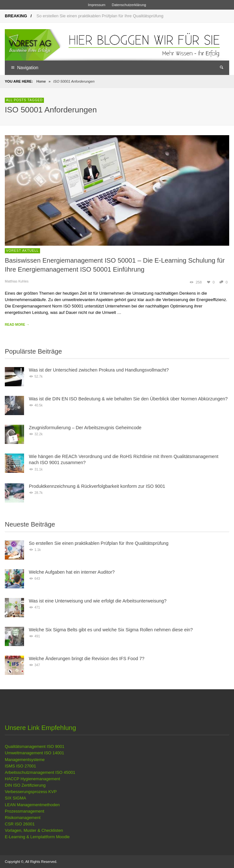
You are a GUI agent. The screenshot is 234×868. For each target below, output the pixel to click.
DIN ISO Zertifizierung (25, 785)
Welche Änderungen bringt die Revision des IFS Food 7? (87, 659)
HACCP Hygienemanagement (32, 779)
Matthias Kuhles (17, 281)
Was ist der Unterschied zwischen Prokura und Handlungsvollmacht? (99, 370)
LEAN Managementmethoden (32, 805)
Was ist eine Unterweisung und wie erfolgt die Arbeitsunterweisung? (98, 601)
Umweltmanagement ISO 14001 (34, 753)
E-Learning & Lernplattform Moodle (37, 837)
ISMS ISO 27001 (21, 766)
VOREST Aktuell (22, 251)
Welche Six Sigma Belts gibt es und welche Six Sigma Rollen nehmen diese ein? (111, 630)
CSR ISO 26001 (20, 824)
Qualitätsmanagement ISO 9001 (35, 746)
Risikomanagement (23, 818)
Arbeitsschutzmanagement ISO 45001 (40, 772)
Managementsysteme (25, 760)
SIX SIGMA (15, 798)
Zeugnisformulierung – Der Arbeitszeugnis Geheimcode (85, 428)
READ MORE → (17, 325)
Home (41, 81)
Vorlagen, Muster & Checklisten (34, 830)
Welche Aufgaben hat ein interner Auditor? (72, 572)
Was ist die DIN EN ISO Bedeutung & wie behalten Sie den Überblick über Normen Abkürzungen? (128, 399)
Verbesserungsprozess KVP (31, 792)
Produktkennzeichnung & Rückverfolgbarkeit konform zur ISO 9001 (97, 486)
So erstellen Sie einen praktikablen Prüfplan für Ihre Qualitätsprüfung (100, 16)
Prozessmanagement (25, 811)
